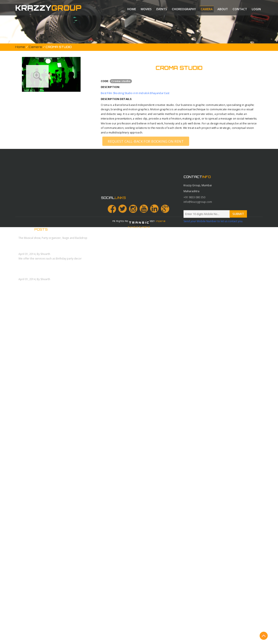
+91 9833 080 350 (194, 250)
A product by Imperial (139, 305)
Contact (240, 9)
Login (256, 9)
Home (132, 9)
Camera (207, 9)
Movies (146, 9)
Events (162, 9)
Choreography (184, 9)
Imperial (161, 221)
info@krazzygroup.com (198, 254)
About (223, 9)
